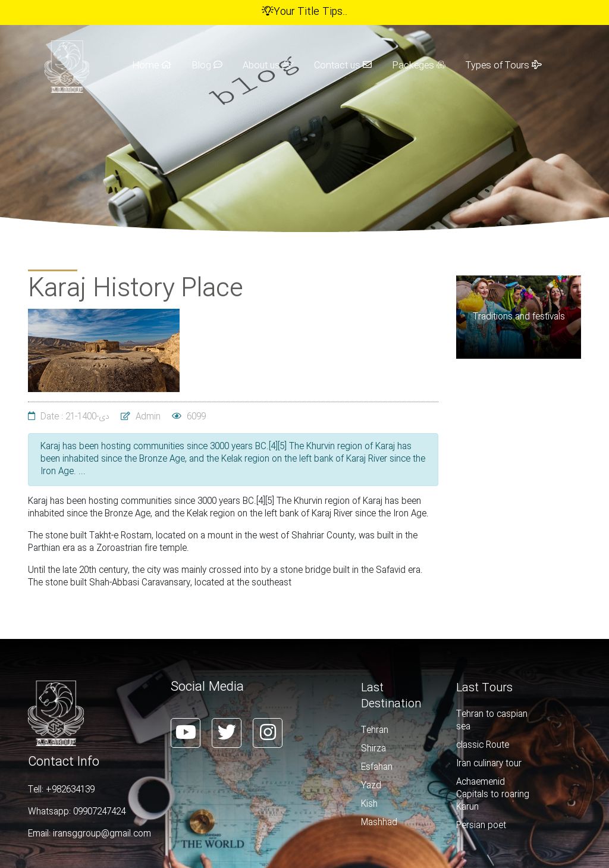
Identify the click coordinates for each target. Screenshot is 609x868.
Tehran (375, 731)
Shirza (373, 749)
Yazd (371, 786)
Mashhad (379, 823)
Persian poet (481, 826)
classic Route (483, 745)
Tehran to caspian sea (492, 721)
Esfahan (377, 767)
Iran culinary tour (489, 764)
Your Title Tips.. (304, 12)
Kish (369, 804)
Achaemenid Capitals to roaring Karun (493, 795)
